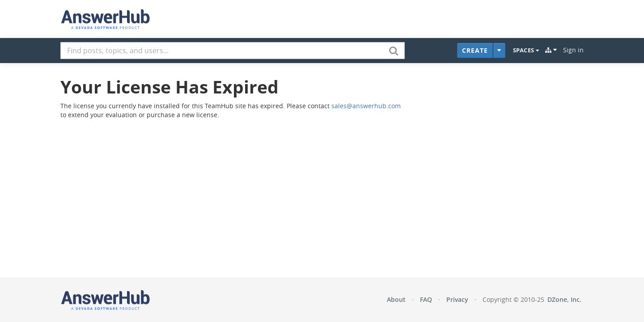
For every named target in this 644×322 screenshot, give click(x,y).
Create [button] (475, 50)
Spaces (526, 50)
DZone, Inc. (564, 299)
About (396, 299)
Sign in (573, 50)
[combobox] (233, 51)
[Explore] (551, 50)
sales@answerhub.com (366, 106)
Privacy (457, 299)
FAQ (426, 299)
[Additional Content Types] (499, 51)
